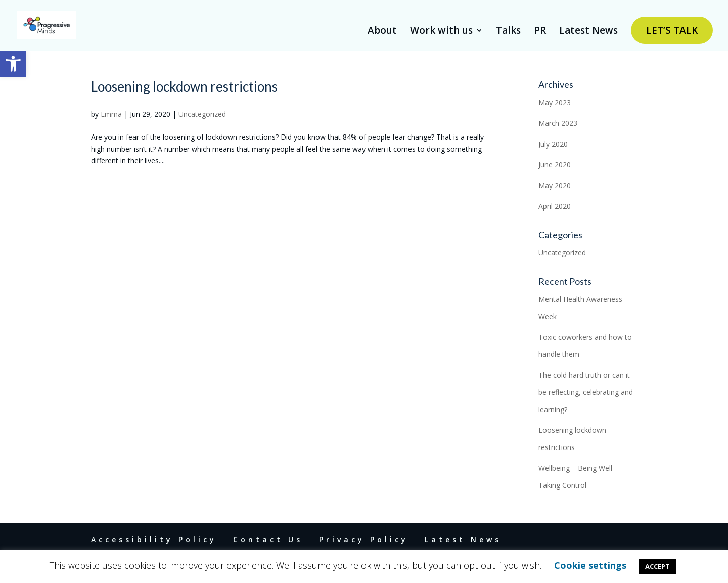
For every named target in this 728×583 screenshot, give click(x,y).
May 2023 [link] (555, 102)
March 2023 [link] (558, 123)
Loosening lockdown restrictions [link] (184, 86)
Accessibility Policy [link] (154, 539)
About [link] (382, 32)
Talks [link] (508, 32)
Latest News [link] (588, 32)
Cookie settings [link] (590, 565)
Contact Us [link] (268, 539)
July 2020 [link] (553, 144)
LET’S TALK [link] (672, 30)
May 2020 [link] (555, 185)
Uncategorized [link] (202, 114)
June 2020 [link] (555, 165)
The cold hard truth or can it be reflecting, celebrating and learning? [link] (586, 392)
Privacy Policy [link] (364, 539)
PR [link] (540, 32)
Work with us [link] (441, 32)
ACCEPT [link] (657, 566)
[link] (13, 64)
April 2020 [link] (555, 206)
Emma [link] (111, 114)
